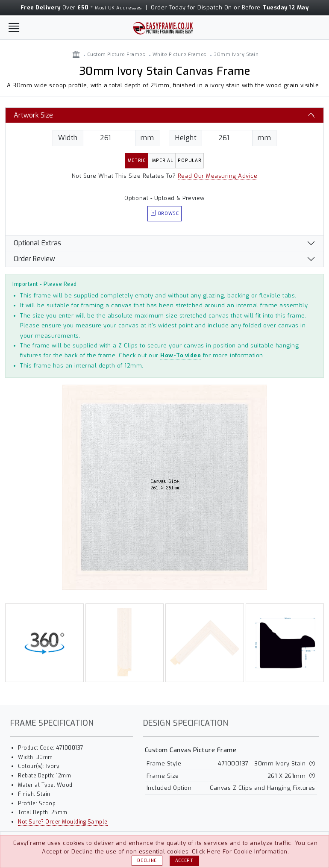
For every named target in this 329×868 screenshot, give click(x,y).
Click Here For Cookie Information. (240, 852)
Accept (184, 861)
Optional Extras (37, 243)
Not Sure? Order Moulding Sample (63, 822)
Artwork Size (33, 115)
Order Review (34, 259)
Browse (164, 213)
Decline (147, 861)
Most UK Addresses (118, 8)
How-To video (181, 355)
